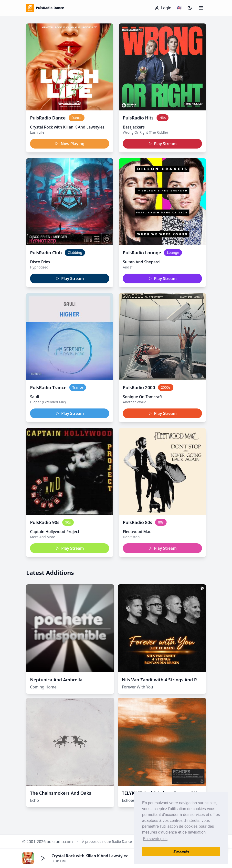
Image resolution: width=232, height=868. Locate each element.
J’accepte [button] (181, 851)
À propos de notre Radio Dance (107, 841)
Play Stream (163, 144)
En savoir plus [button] (155, 839)
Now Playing (70, 144)
